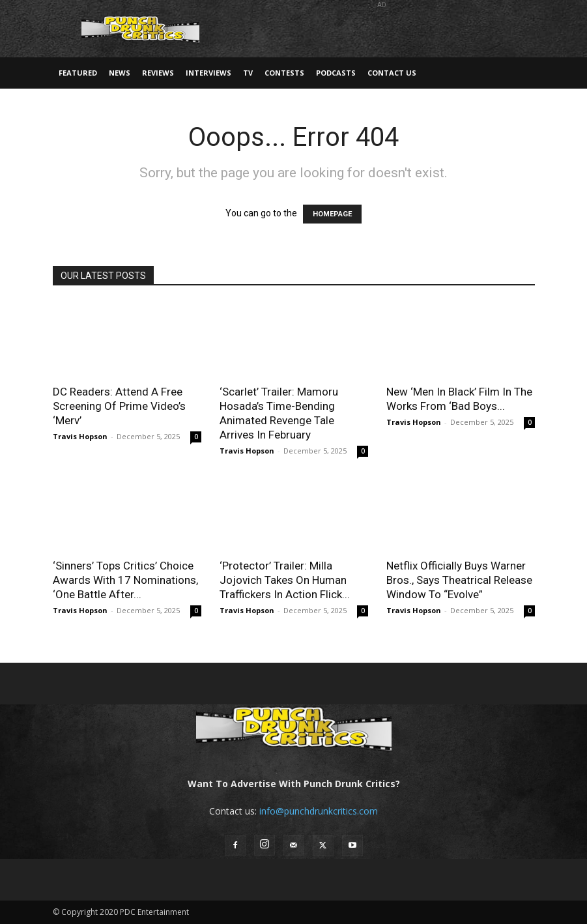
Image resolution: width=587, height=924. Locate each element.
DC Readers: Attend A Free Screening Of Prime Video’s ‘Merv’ (119, 406)
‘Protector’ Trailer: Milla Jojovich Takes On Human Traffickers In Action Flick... (285, 580)
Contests (284, 73)
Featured (78, 73)
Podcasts (336, 73)
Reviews (158, 73)
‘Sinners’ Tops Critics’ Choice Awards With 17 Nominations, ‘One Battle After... (125, 580)
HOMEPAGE (332, 214)
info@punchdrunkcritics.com (319, 811)
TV (248, 73)
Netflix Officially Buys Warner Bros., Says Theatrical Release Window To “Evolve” (459, 580)
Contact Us (392, 73)
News (120, 73)
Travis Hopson (80, 436)
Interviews (208, 73)
